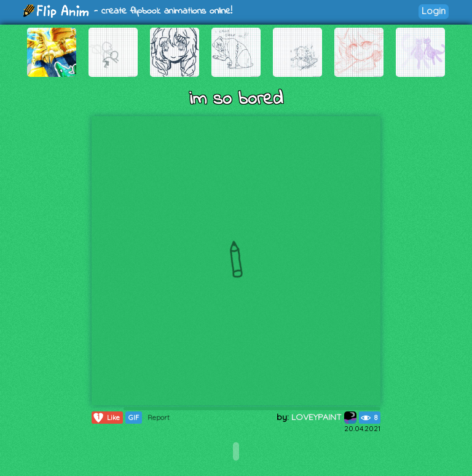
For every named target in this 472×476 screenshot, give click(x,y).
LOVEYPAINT (324, 417)
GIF (134, 418)
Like (106, 418)
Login (434, 11)
